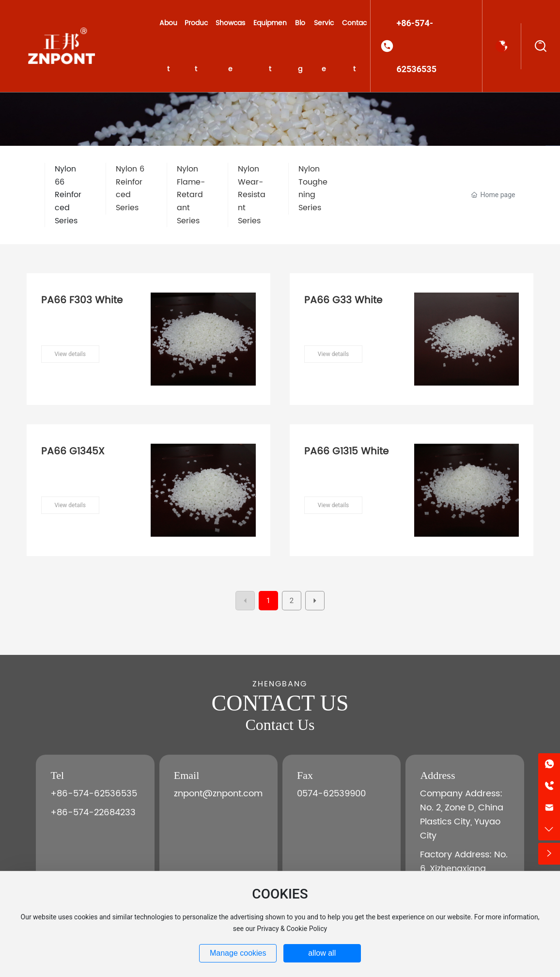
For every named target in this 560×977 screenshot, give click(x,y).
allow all (322, 953)
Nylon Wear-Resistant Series (252, 195)
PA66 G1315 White (346, 452)
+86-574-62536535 (416, 46)
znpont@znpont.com (218, 794)
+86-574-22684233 (93, 813)
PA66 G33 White (343, 301)
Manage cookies (238, 953)
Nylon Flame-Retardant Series (191, 195)
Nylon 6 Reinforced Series (130, 188)
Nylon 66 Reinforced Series (68, 195)
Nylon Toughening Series (313, 188)
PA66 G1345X (73, 452)
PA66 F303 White (82, 301)
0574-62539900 (331, 794)
